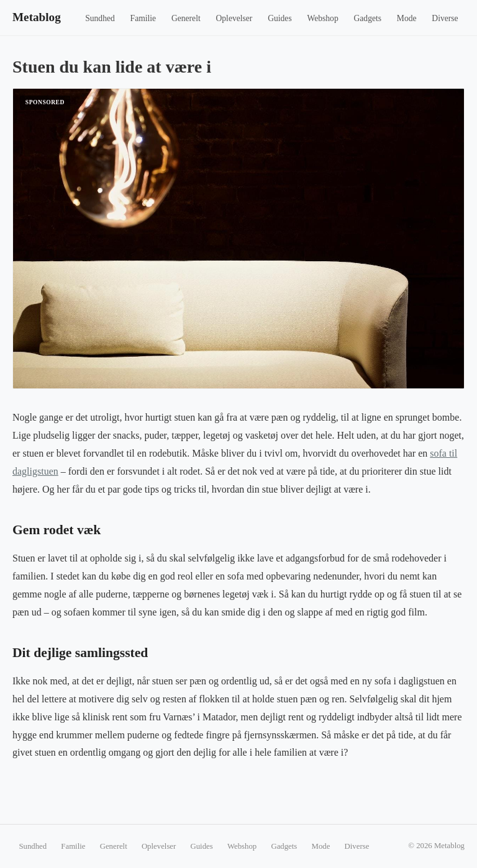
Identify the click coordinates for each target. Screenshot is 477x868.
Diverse (445, 18)
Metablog (37, 17)
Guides (280, 18)
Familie (143, 18)
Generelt (186, 18)
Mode (407, 18)
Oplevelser (234, 18)
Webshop (322, 18)
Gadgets (368, 18)
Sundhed (100, 18)
